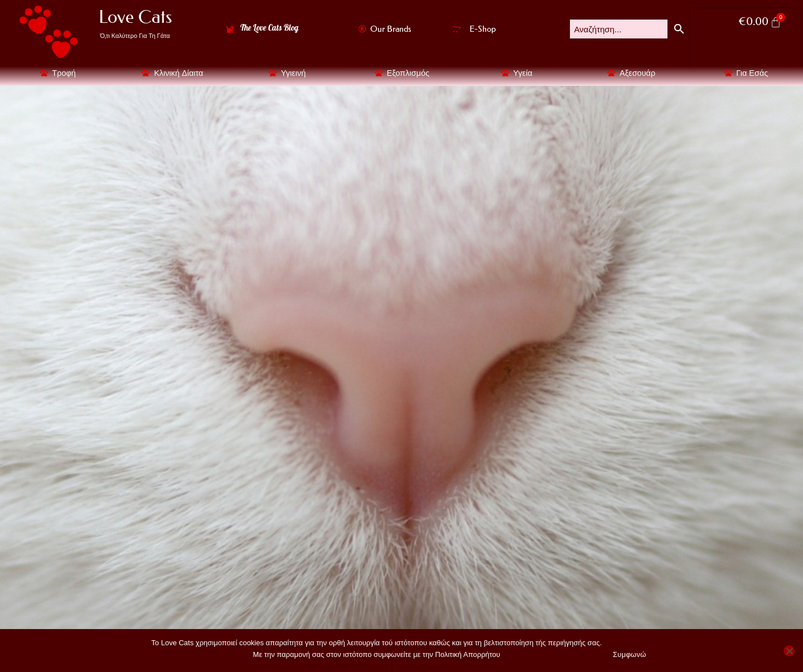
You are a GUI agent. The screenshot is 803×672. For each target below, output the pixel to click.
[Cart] (760, 22)
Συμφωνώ (630, 654)
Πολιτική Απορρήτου (468, 654)
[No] (789, 651)
